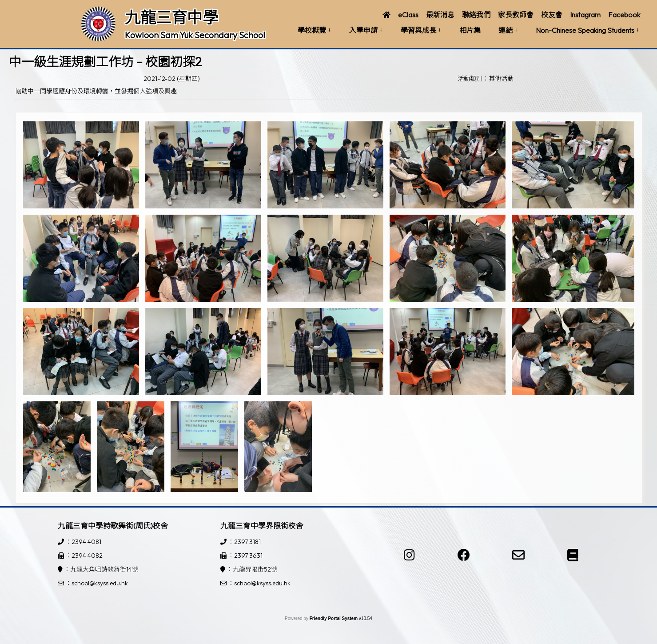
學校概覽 (315, 30)
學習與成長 (421, 30)
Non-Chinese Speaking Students (588, 30)
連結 (508, 30)
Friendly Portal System (334, 618)
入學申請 (366, 30)
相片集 (470, 30)
